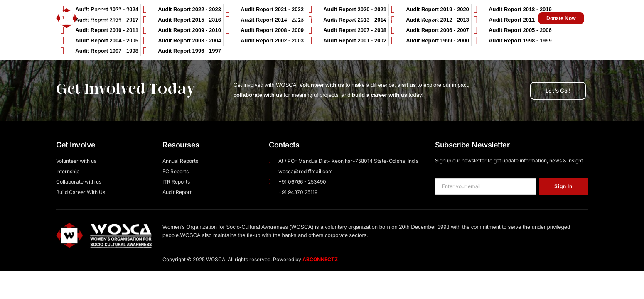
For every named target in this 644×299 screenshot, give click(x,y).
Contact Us (439, 18)
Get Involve (351, 18)
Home (214, 18)
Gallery (395, 18)
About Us (250, 18)
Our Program (299, 18)
